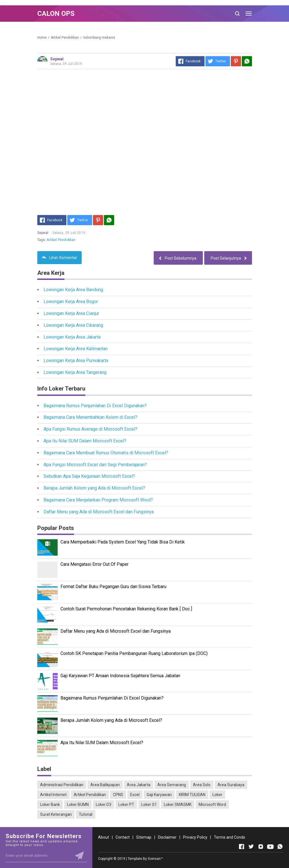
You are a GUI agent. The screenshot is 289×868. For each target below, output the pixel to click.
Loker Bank (50, 805)
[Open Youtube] (270, 847)
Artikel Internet (53, 795)
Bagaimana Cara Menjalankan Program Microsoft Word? (98, 500)
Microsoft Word (212, 805)
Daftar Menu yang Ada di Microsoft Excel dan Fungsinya (99, 512)
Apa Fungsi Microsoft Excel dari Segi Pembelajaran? (95, 465)
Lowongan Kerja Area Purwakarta (76, 360)
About (104, 837)
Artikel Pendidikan (61, 240)
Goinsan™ (155, 859)
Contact (123, 837)
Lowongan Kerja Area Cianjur (71, 313)
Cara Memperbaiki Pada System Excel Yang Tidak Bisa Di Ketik (123, 542)
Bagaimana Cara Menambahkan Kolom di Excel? (90, 417)
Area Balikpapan (105, 785)
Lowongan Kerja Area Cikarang (73, 325)
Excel (135, 795)
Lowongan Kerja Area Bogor (71, 302)
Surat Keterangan (56, 814)
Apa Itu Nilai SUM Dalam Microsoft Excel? (85, 441)
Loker (217, 795)
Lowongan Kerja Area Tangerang (75, 372)
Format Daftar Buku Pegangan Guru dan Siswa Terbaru (113, 587)
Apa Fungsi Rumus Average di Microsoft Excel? (90, 429)
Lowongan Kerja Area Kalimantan (76, 349)
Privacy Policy (195, 837)
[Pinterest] (236, 61)
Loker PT (126, 805)
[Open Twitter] (251, 847)
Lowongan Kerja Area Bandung (73, 290)
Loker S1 (149, 805)
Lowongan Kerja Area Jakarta (72, 337)
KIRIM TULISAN (192, 795)
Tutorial (86, 814)
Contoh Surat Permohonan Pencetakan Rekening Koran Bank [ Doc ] (126, 609)
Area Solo (202, 785)
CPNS (118, 795)
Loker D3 (104, 805)
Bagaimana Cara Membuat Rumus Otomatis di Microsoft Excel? (106, 453)
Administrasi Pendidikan (62, 785)
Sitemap (144, 837)
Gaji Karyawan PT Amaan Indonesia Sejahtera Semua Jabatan (120, 676)
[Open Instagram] (261, 847)
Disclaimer (167, 837)
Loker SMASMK (178, 805)
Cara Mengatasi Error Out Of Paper (94, 564)
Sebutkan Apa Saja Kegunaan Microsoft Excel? (89, 476)
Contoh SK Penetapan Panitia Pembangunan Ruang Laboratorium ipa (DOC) (134, 653)
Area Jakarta (139, 785)
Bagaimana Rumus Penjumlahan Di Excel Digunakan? (95, 406)
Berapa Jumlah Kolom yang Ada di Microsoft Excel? (94, 488)
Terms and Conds (230, 837)
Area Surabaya (231, 785)
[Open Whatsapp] (280, 847)
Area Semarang (172, 785)
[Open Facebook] (242, 847)
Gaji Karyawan (159, 795)
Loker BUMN (78, 805)
